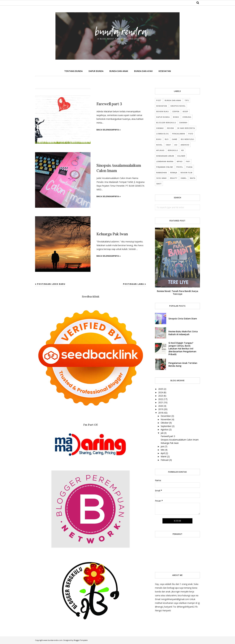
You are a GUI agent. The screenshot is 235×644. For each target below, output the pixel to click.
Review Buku (163, 111)
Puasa (189, 167)
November (166, 419)
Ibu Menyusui (187, 139)
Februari (165, 460)
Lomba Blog (163, 134)
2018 (161, 413)
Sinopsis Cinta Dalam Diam (183, 319)
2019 (161, 409)
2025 (161, 389)
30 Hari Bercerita (186, 128)
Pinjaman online (165, 167)
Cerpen (176, 111)
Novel (159, 145)
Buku (159, 139)
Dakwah (183, 123)
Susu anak (161, 178)
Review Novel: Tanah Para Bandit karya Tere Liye (178, 293)
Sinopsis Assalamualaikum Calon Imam (180, 440)
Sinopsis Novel (178, 106)
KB (183, 150)
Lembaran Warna (165, 161)
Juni (162, 446)
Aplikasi (160, 150)
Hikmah (160, 128)
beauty (174, 178)
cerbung (187, 117)
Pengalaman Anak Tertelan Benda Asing (183, 364)
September (166, 426)
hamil (184, 178)
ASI (176, 145)
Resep (185, 111)
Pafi (188, 161)
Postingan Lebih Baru (51, 284)
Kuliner (181, 156)
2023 (161, 396)
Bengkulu (173, 150)
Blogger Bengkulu (166, 123)
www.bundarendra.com (53, 640)
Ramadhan (162, 173)
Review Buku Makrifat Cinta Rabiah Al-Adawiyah (183, 333)
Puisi (191, 134)
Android (185, 145)
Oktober (165, 423)
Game (175, 139)
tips (187, 100)
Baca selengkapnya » (109, 130)
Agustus (165, 429)
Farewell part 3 (109, 104)
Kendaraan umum (165, 156)
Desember (166, 416)
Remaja (174, 173)
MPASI (180, 161)
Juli (162, 433)
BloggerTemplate (81, 640)
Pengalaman (179, 134)
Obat (168, 145)
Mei (162, 450)
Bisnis (176, 117)
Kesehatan (162, 106)
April (163, 453)
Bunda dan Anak (173, 100)
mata (193, 178)
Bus (167, 139)
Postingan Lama (133, 284)
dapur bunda (163, 117)
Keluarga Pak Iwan (112, 234)
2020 (161, 406)
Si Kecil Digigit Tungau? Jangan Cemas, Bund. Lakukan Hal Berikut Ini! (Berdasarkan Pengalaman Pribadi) (182, 349)
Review (170, 128)
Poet (159, 100)
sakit (159, 184)
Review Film (186, 173)
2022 (161, 399)
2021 (161, 402)
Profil (180, 167)
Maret (164, 456)
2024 (161, 392)
